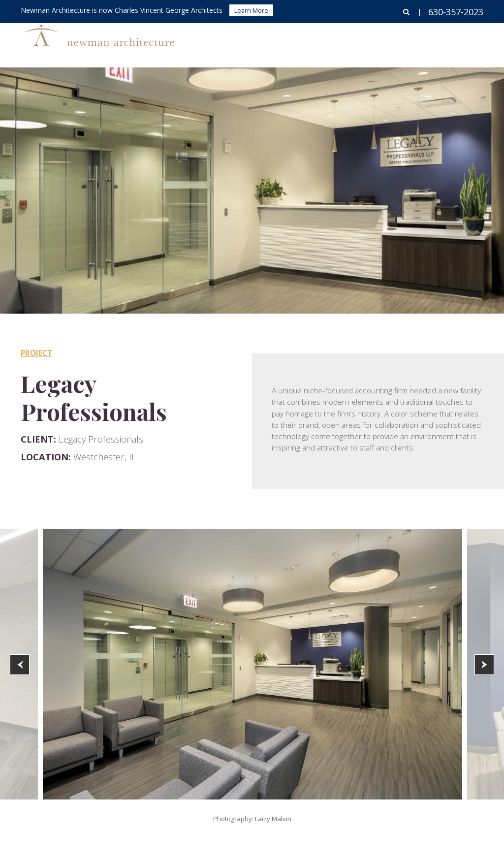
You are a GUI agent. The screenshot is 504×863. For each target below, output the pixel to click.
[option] (252, 664)
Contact (467, 42)
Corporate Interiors (342, 42)
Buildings (268, 42)
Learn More (251, 10)
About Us (415, 42)
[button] (20, 665)
